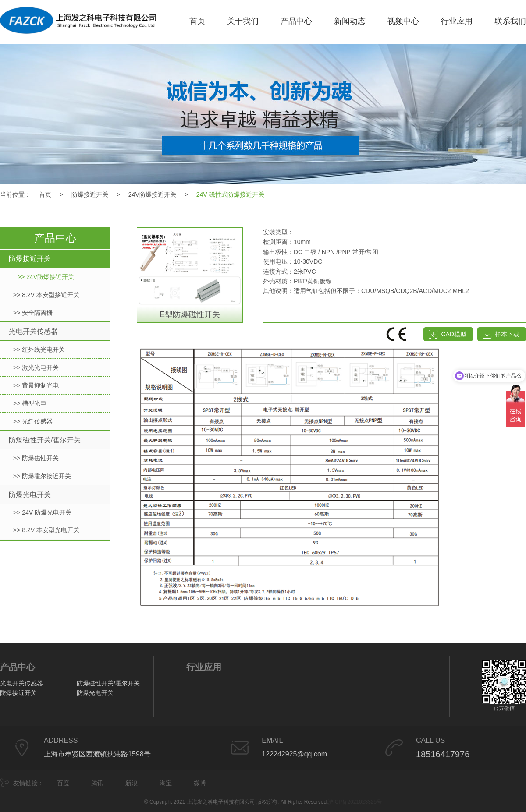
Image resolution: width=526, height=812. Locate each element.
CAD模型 (454, 334)
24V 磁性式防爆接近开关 (230, 194)
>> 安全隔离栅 (33, 313)
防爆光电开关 (30, 495)
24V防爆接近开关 (152, 194)
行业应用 (457, 21)
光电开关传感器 (33, 331)
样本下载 (507, 334)
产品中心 (296, 21)
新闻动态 (350, 21)
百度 (63, 783)
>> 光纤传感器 (33, 421)
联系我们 (510, 21)
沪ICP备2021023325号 (355, 802)
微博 (200, 783)
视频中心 (403, 21)
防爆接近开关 (90, 194)
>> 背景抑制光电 (36, 385)
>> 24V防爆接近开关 (46, 277)
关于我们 (243, 21)
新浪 (131, 783)
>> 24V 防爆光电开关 (42, 512)
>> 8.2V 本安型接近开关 (46, 295)
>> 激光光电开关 (36, 367)
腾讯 (97, 783)
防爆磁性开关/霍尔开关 (45, 440)
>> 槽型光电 (30, 403)
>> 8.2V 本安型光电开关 (46, 530)
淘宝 (166, 783)
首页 (197, 21)
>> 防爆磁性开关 (36, 458)
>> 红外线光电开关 (39, 350)
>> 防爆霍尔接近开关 (42, 476)
